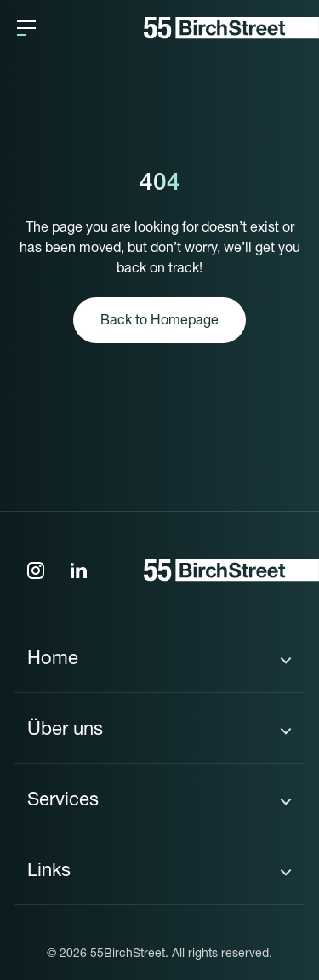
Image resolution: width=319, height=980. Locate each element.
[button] (26, 28)
